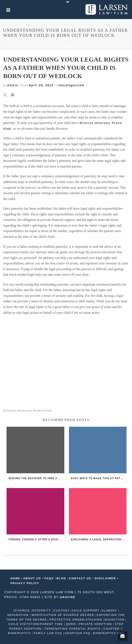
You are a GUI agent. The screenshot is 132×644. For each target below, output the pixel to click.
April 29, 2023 (41, 85)
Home (9, 44)
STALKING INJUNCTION (105, 620)
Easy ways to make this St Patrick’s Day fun (99, 478)
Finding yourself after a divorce (36, 539)
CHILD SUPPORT (86, 610)
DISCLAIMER (105, 578)
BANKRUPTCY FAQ (108, 633)
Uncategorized (71, 85)
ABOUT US (32, 578)
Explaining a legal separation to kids (99, 539)
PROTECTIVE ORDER (66, 620)
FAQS (49, 578)
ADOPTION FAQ (78, 633)
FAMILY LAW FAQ (48, 633)
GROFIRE (68, 597)
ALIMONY (110, 610)
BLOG (62, 578)
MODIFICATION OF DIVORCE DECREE (62, 615)
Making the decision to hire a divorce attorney (36, 478)
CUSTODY (62, 610)
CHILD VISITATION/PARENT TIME (36, 624)
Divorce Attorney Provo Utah (28, 411)
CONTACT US (81, 578)
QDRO (71, 624)
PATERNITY (42, 610)
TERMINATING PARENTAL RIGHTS (73, 629)
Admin (13, 85)
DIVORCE (23, 610)
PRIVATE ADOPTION (95, 624)
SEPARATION (19, 615)
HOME (15, 578)
